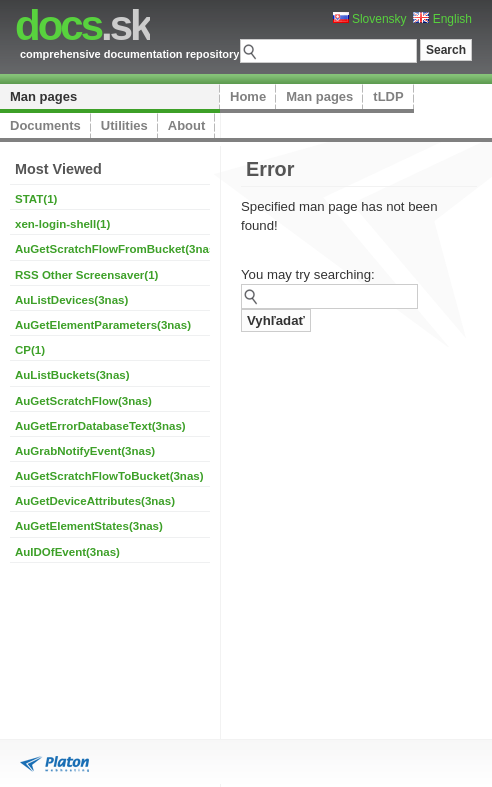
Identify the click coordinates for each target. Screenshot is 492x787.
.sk (82, 25)
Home (248, 96)
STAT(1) (36, 199)
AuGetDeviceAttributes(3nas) (95, 501)
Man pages (43, 96)
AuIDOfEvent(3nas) (67, 552)
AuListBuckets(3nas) (72, 375)
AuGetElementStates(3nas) (89, 526)
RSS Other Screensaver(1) (86, 275)
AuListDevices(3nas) (71, 300)
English (442, 19)
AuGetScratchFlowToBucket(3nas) (109, 476)
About (187, 125)
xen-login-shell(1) (62, 224)
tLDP (388, 96)
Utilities (124, 125)
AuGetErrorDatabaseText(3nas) (100, 426)
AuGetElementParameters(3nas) (103, 325)
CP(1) (30, 350)
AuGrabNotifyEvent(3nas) (85, 451)
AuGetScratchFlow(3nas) (83, 401)
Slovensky (370, 19)
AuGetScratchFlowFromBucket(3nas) (117, 249)
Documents (45, 125)
